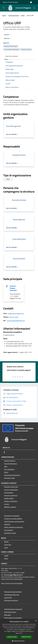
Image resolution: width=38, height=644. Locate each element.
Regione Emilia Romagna (10, 2)
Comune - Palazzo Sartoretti (13, 288)
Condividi (8, 35)
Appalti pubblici (9, 498)
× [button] (36, 621)
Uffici (23, 15)
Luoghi (6, 556)
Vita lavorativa (9, 493)
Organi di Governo (10, 461)
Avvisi (6, 548)
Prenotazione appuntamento (13, 592)
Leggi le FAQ (8, 598)
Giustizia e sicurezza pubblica (13, 519)
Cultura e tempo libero (11, 490)
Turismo (7, 504)
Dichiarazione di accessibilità (13, 618)
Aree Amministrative (11, 464)
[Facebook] (4, 452)
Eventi (6, 558)
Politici (6, 472)
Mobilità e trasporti (10, 507)
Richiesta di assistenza (11, 600)
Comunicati (8, 545)
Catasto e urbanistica (11, 501)
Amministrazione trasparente (13, 609)
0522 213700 (14, 317)
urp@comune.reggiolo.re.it (16, 313)
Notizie (6, 542)
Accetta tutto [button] (12, 637)
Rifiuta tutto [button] (26, 637)
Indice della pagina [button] (12, 56)
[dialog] (19, 631)
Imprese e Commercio (11, 495)
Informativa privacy (10, 612)
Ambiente (7, 524)
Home (4, 15)
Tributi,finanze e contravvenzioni (14, 521)
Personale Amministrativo (12, 475)
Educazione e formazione (12, 516)
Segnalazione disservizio (12, 595)
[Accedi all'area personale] (31, 2)
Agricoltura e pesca (10, 533)
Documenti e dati (9, 478)
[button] (19, 641)
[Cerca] (34, 8)
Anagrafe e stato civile (11, 487)
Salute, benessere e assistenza (14, 527)
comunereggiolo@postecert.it (16, 321)
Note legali (7, 615)
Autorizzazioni (9, 530)
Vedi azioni (8, 38)
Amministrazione (14, 15)
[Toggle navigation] (4, 8)
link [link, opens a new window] (22, 633)
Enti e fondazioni (9, 469)
